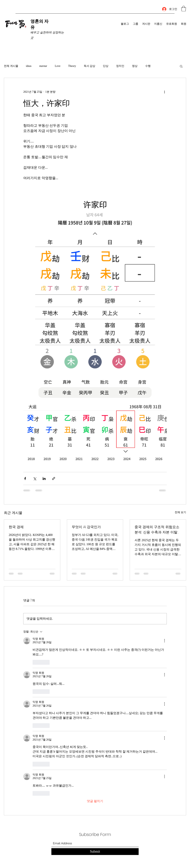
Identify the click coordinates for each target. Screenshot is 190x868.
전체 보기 (180, 512)
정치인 (120, 66)
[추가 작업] (164, 92)
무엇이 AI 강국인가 (86, 527)
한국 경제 (16, 527)
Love (58, 66)
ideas (29, 66)
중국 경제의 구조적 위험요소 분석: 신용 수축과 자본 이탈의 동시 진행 (158, 530)
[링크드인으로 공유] (44, 478)
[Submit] (95, 852)
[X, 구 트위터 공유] (35, 478)
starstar (43, 66)
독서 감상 (90, 66)
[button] (184, 9)
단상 (106, 66)
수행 (148, 66)
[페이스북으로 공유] (25, 478)
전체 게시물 (11, 66)
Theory (72, 66)
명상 (135, 66)
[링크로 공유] (54, 478)
